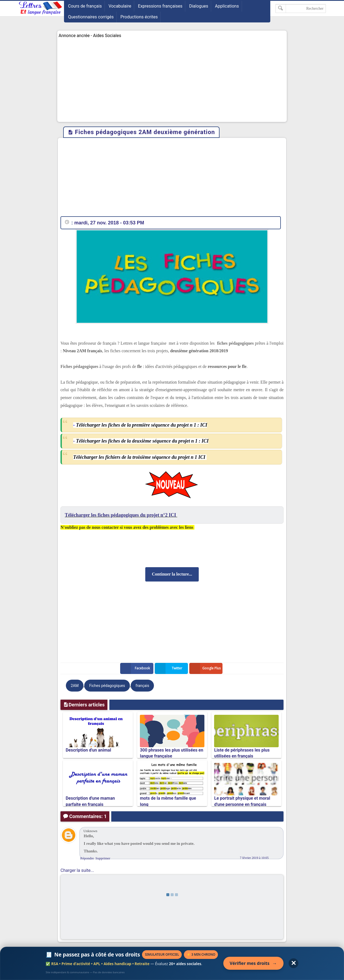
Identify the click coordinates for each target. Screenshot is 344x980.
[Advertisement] (172, 80)
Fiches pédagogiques (107, 686)
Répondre (87, 858)
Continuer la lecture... (172, 574)
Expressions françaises (160, 6)
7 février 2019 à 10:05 (254, 858)
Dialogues (199, 6)
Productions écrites (139, 17)
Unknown (90, 831)
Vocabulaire (120, 6)
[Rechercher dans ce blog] (301, 9)
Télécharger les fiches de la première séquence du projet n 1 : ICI (141, 425)
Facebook (136, 668)
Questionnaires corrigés (91, 17)
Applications (227, 6)
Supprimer (103, 858)
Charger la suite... (77, 870)
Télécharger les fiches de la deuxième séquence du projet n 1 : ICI (142, 441)
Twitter (170, 668)
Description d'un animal (88, 750)
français (142, 686)
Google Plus (206, 668)
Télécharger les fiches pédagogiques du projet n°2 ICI (121, 515)
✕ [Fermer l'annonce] (294, 963)
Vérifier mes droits (253, 963)
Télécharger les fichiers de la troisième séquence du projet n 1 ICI (140, 457)
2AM (75, 686)
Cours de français (85, 6)
